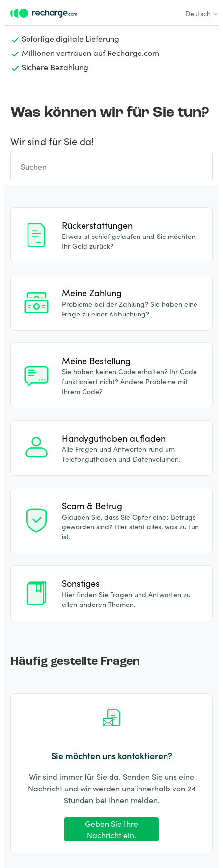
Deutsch (202, 13)
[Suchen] (111, 166)
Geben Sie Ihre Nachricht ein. (111, 829)
